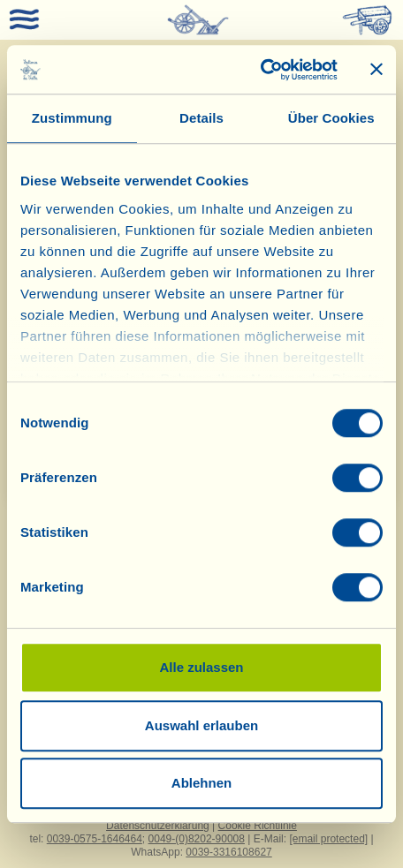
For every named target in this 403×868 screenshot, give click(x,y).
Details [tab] (201, 118)
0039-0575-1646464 (95, 839)
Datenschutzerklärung (158, 826)
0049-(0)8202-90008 (197, 839)
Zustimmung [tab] (72, 118)
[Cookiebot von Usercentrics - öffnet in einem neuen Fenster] (260, 70)
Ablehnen (201, 783)
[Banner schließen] (376, 70)
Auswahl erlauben (201, 725)
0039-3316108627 (228, 852)
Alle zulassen (201, 667)
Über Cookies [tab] (331, 118)
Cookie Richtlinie (258, 826)
